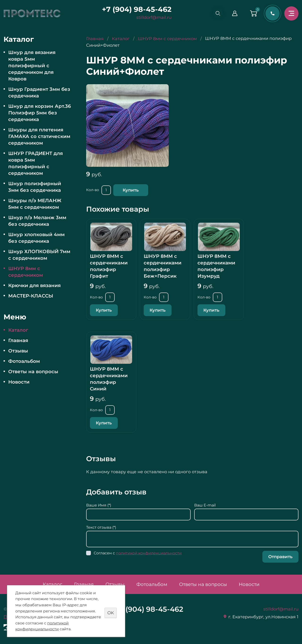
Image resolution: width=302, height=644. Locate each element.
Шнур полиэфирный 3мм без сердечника (35, 187)
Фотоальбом (24, 361)
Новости (19, 382)
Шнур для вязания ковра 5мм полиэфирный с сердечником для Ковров (32, 66)
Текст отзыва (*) (101, 527)
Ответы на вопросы (33, 372)
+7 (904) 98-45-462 (135, 9)
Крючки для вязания (34, 285)
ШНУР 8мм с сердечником (26, 272)
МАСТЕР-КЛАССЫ (31, 296)
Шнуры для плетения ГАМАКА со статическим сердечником (39, 136)
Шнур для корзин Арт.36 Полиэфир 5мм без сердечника (40, 113)
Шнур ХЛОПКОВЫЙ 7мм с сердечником (39, 255)
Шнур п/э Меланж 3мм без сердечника (37, 221)
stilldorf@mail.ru (152, 17)
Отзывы (18, 351)
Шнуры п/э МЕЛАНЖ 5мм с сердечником (35, 204)
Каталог (18, 330)
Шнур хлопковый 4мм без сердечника (36, 238)
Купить (131, 190)
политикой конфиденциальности (149, 553)
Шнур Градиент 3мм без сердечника (39, 92)
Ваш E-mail (205, 505)
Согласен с (138, 553)
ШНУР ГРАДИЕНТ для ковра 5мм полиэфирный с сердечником (36, 163)
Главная (18, 340)
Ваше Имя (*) (99, 505)
